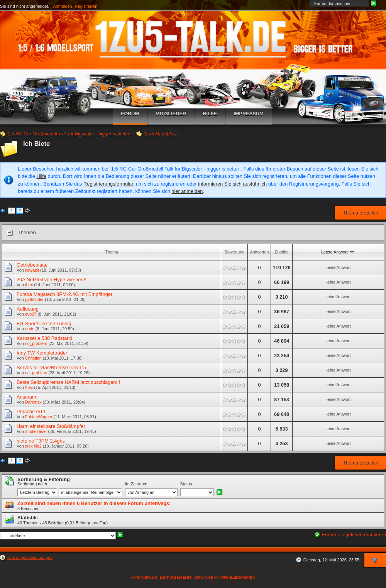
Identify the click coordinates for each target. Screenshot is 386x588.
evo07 (31, 314)
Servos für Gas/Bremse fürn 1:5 (51, 367)
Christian (33, 358)
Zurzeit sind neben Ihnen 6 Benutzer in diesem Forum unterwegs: (94, 503)
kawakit (32, 270)
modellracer (36, 431)
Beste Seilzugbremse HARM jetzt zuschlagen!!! (68, 382)
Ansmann (27, 397)
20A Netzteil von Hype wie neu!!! (52, 280)
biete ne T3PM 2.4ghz (41, 441)
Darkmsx (33, 402)
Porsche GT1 (31, 411)
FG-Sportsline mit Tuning (44, 324)
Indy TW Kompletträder (42, 353)
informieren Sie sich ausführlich (232, 184)
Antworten (259, 252)
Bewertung (234, 252)
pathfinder (34, 299)
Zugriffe (282, 252)
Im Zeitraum (136, 484)
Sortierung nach (32, 484)
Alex (29, 285)
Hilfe (41, 176)
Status (186, 484)
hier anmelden (187, 191)
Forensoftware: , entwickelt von (193, 577)
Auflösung (28, 309)
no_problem (36, 343)
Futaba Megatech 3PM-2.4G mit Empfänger (64, 294)
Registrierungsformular (108, 184)
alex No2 (33, 446)
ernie (30, 329)
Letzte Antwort (338, 252)
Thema (112, 252)
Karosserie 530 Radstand (44, 338)
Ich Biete (36, 144)
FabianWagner (39, 417)
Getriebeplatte (32, 265)
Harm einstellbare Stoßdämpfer (51, 426)
